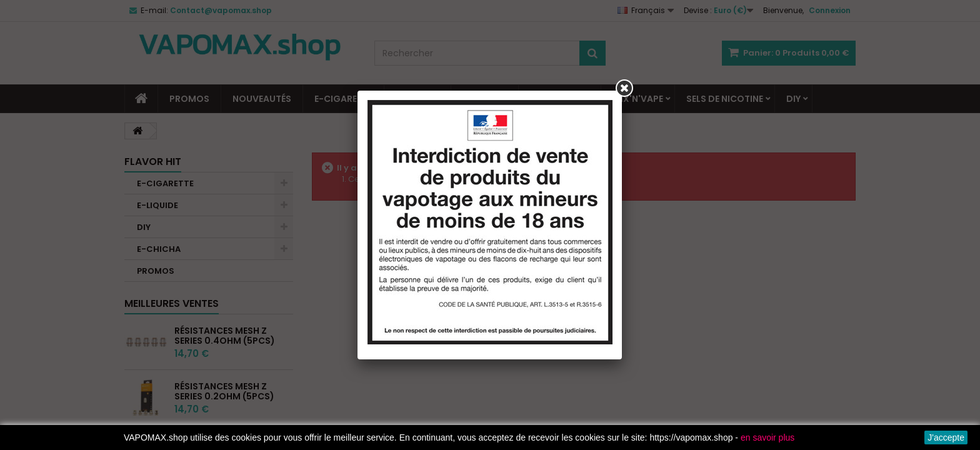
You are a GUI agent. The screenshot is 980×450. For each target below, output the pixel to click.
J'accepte (946, 437)
